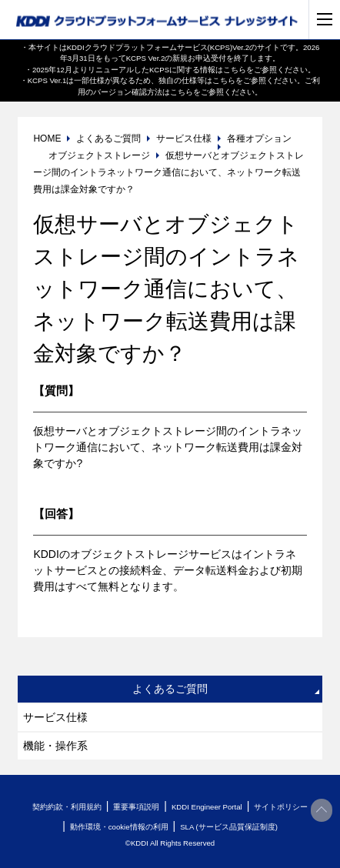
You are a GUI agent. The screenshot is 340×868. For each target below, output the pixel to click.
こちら (235, 70)
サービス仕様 (55, 717)
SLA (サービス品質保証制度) (229, 827)
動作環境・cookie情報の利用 (119, 827)
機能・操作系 (55, 746)
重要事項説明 (136, 807)
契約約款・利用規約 (67, 807)
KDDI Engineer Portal (207, 807)
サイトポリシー (281, 807)
